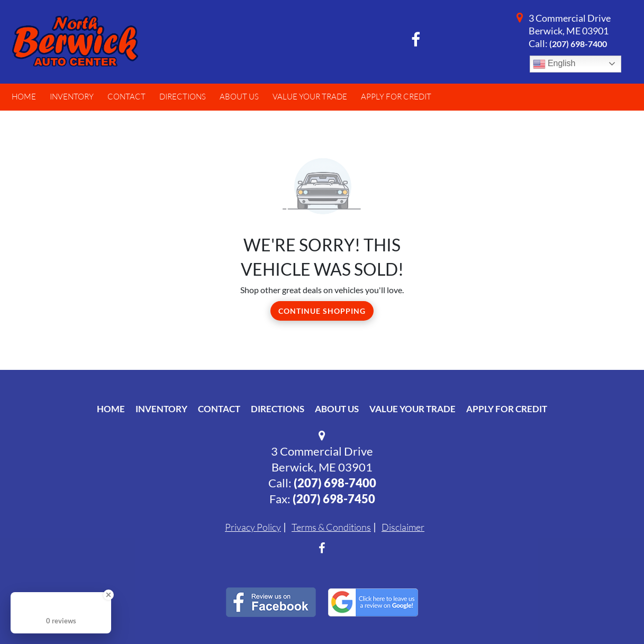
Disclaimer (403, 527)
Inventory (161, 409)
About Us (337, 409)
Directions (278, 409)
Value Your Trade (412, 409)
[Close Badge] (108, 595)
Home (111, 409)
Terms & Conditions (331, 527)
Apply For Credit (507, 409)
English (554, 64)
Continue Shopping (322, 311)
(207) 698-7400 (578, 44)
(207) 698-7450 (334, 499)
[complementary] (612, 612)
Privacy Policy (253, 527)
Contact (219, 409)
